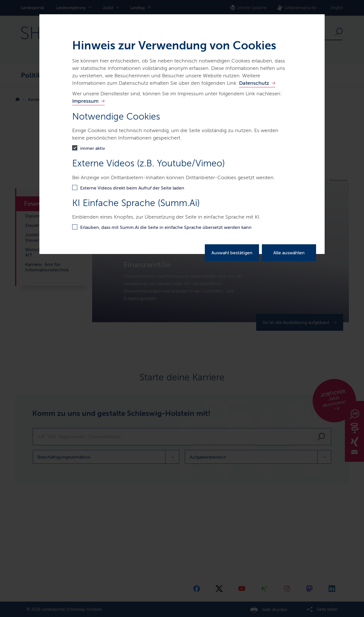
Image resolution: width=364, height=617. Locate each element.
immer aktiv (93, 148)
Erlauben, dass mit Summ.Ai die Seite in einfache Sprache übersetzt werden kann (166, 227)
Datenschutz (254, 83)
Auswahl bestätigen (232, 253)
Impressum (85, 101)
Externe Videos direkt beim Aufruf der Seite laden (132, 188)
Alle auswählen (289, 253)
